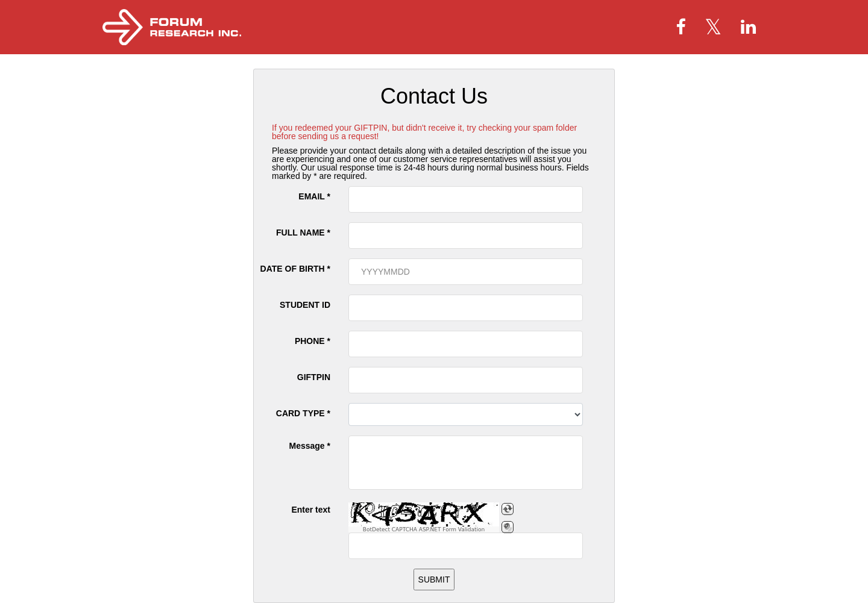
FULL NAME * (303, 233)
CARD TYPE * (303, 413)
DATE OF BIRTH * (295, 269)
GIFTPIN (314, 377)
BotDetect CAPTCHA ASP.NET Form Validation (424, 530)
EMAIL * (314, 196)
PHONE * (313, 341)
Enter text (311, 510)
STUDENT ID (305, 305)
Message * (310, 446)
